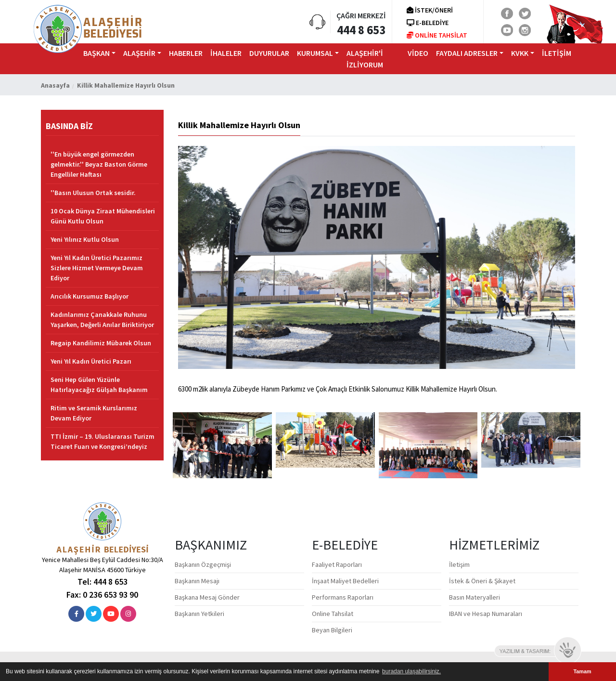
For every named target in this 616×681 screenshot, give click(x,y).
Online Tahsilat (333, 614)
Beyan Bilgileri (332, 630)
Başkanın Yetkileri (199, 614)
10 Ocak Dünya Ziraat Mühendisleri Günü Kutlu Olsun (103, 216)
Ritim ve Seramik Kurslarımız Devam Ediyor (94, 413)
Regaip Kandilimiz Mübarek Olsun (101, 343)
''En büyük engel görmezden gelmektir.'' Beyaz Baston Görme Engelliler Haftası (99, 164)
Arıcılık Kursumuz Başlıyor (90, 296)
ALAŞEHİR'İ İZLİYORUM (365, 59)
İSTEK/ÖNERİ (430, 10)
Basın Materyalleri (475, 597)
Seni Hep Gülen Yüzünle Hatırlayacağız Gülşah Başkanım (99, 385)
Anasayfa (55, 85)
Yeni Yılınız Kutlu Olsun (85, 239)
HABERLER (186, 53)
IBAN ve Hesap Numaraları (486, 614)
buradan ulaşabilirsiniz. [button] (411, 671)
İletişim (459, 564)
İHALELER (226, 53)
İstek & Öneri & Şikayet (482, 581)
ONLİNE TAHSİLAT (437, 35)
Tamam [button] (582, 671)
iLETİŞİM (557, 53)
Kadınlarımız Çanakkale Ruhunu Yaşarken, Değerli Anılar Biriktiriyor (102, 320)
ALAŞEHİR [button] (139, 53)
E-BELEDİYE (428, 23)
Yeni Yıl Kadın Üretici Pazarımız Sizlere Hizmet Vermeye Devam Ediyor (97, 268)
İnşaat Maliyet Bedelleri (345, 581)
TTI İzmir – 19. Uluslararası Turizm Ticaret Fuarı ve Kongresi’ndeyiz (103, 441)
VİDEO (418, 53)
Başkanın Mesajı (197, 581)
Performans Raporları (343, 597)
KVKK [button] (520, 53)
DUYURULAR (269, 53)
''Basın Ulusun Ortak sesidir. (93, 193)
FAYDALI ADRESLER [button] (467, 53)
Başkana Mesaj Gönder (207, 597)
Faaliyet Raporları (337, 564)
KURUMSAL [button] (315, 53)
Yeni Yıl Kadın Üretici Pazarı (91, 361)
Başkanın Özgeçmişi (203, 564)
